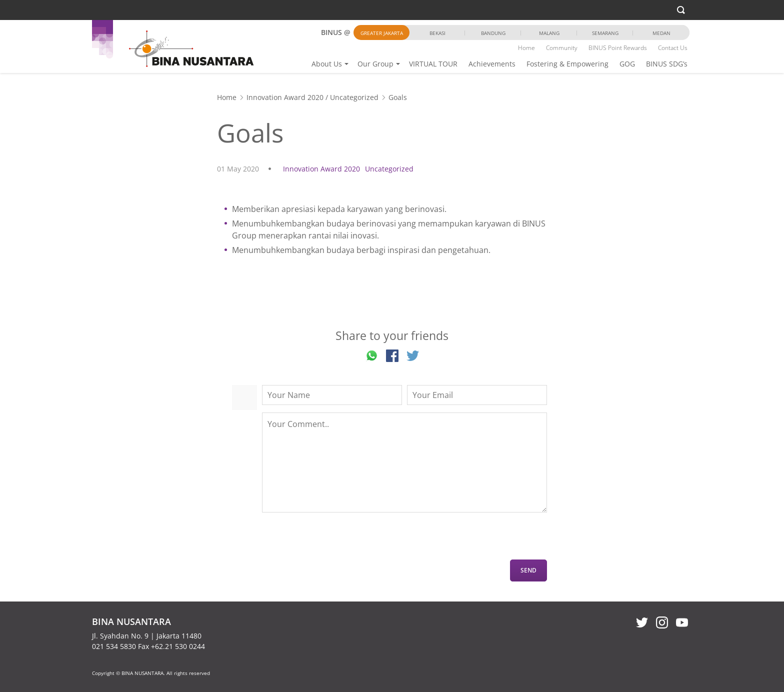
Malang (549, 33)
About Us (327, 64)
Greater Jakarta (382, 33)
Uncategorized (354, 97)
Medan (661, 33)
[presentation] (338, 540)
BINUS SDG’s (667, 64)
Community (562, 48)
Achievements (492, 64)
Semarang (605, 33)
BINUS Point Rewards (618, 48)
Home (526, 48)
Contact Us (673, 48)
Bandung (493, 33)
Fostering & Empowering (567, 64)
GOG (627, 64)
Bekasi (437, 33)
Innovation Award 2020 (285, 97)
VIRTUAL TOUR (433, 64)
